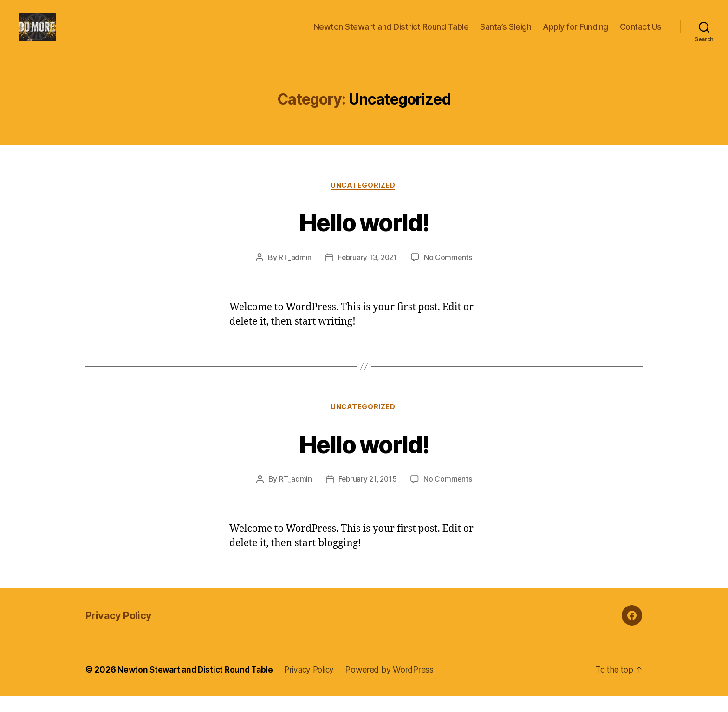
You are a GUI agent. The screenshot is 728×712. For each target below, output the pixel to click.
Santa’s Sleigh (506, 34)
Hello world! (364, 236)
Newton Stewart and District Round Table (391, 34)
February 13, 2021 (367, 273)
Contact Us (641, 34)
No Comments (449, 273)
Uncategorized (364, 200)
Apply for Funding (575, 34)
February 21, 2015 (367, 496)
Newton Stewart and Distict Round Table (198, 686)
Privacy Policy (122, 631)
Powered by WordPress (399, 686)
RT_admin (294, 273)
